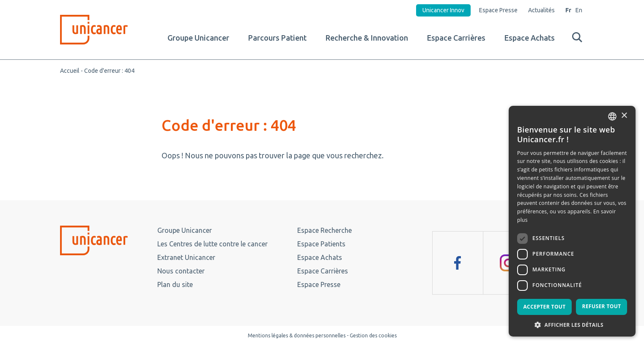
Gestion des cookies (373, 335)
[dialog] (572, 221)
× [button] (624, 116)
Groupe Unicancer (198, 38)
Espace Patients (321, 244)
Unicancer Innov (443, 10)
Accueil (70, 71)
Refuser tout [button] (602, 306)
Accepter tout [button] (544, 307)
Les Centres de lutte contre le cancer (212, 244)
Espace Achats (530, 38)
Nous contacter (181, 271)
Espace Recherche (325, 230)
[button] (572, 324)
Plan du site (175, 284)
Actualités (541, 10)
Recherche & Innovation (367, 38)
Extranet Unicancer (186, 257)
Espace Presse (498, 10)
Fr (568, 10)
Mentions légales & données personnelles (297, 335)
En (579, 10)
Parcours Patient (277, 38)
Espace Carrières (456, 38)
